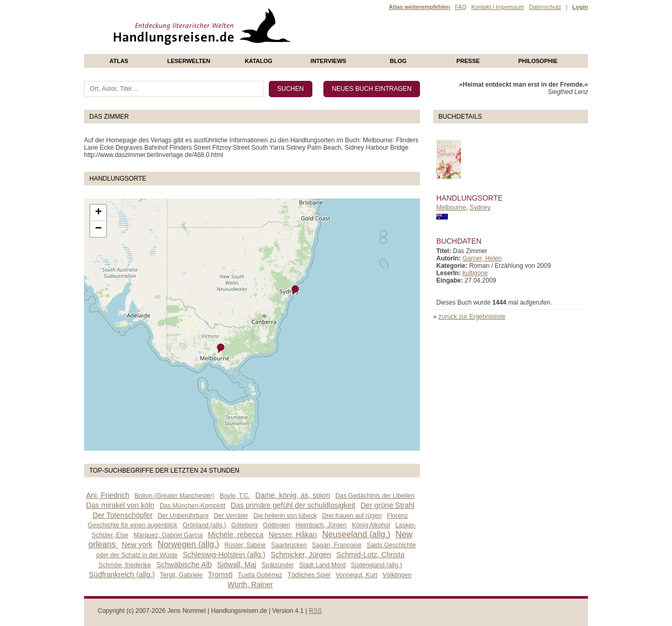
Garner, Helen (482, 258)
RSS (315, 611)
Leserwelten (188, 61)
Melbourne (451, 207)
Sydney (480, 207)
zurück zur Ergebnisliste (472, 317)
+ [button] (98, 213)
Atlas (119, 61)
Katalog (259, 61)
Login (580, 7)
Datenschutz (545, 7)
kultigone (475, 273)
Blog (398, 61)
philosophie (538, 61)
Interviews (328, 61)
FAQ (460, 7)
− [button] (98, 229)
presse (468, 61)
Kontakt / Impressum (498, 7)
